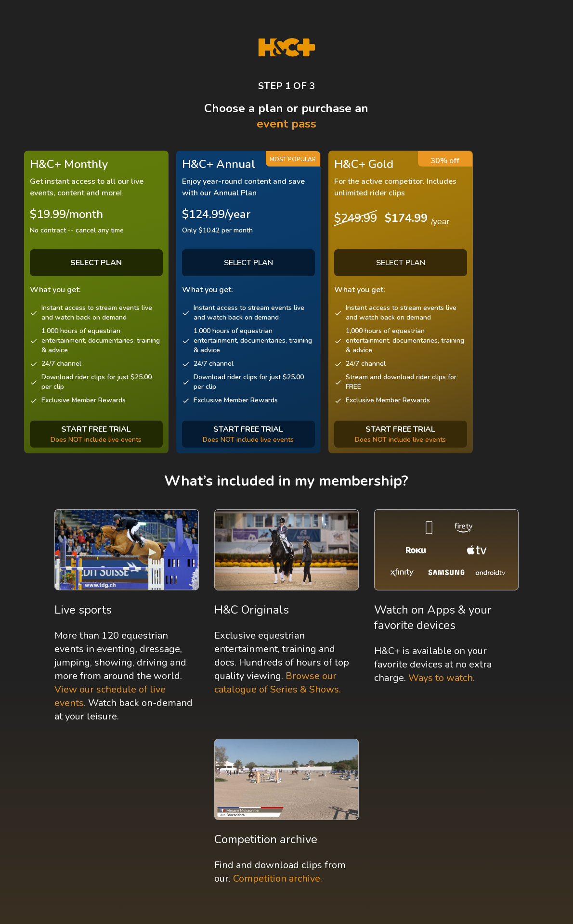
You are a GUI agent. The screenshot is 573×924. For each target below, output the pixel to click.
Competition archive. (278, 879)
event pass (286, 124)
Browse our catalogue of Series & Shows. (278, 683)
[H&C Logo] (287, 47)
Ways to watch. (442, 678)
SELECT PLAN (248, 263)
